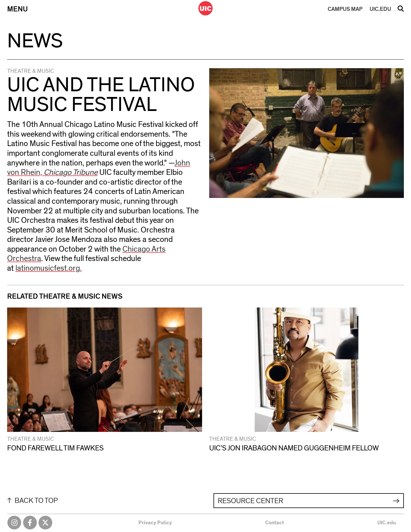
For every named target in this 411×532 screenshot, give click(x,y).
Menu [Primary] (17, 9)
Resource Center (250, 501)
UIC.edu (387, 523)
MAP (345, 9)
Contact (275, 523)
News (35, 41)
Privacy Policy (155, 523)
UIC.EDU (380, 9)
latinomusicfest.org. (49, 268)
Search (401, 11)
